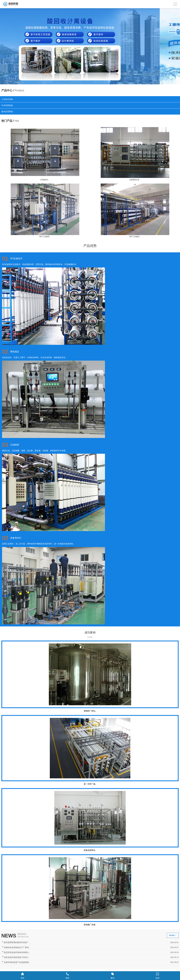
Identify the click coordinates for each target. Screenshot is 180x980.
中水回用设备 (7, 105)
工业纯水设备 (7, 99)
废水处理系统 (7, 112)
